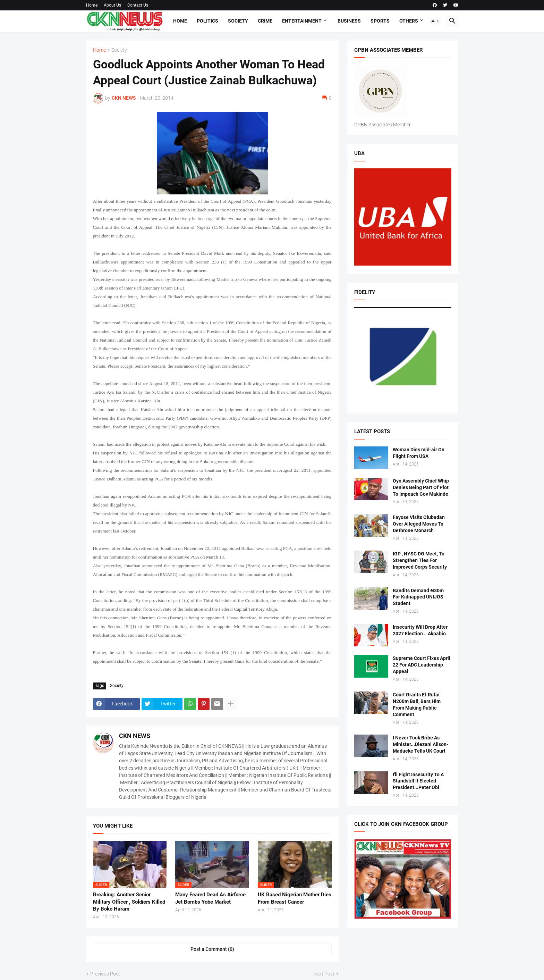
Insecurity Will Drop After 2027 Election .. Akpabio (420, 630)
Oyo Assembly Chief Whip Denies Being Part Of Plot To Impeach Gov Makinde (421, 487)
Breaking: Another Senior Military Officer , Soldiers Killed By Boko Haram (129, 902)
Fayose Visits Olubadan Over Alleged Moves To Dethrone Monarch (419, 524)
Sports (380, 21)
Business (349, 21)
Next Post (324, 974)
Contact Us (138, 5)
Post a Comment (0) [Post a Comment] (212, 949)
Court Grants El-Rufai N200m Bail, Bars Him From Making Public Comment (417, 705)
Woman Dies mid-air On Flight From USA (419, 453)
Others (409, 21)
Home (92, 5)
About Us (112, 5)
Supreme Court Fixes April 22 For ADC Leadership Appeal (422, 665)
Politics (207, 21)
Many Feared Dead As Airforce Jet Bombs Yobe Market (210, 898)
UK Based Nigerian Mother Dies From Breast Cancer (295, 898)
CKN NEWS (135, 736)
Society (238, 21)
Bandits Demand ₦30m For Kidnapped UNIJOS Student (418, 597)
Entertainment (302, 21)
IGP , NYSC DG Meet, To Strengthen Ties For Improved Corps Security (420, 560)
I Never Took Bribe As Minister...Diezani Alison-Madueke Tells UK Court (420, 744)
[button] (435, 21)
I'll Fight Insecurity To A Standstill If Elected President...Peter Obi (418, 781)
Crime (265, 21)
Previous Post (105, 974)
